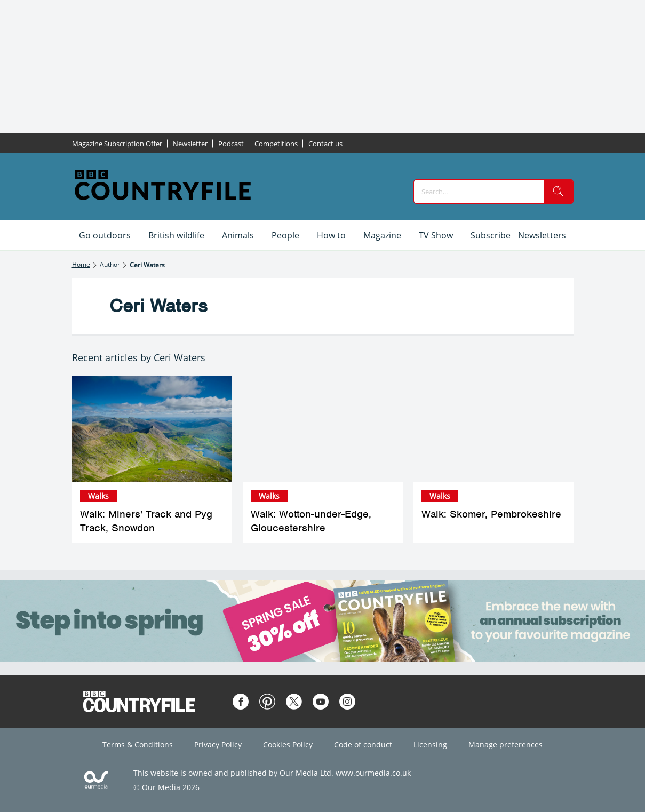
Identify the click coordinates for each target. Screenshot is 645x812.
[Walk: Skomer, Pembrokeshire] (493, 429)
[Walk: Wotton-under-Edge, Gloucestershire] (323, 429)
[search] (559, 192)
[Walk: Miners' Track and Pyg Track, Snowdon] (152, 429)
